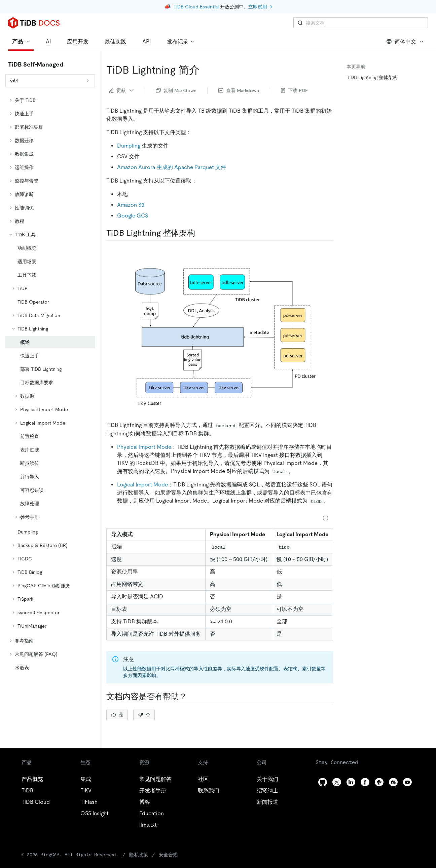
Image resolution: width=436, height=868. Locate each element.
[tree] (50, 384)
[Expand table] (326, 518)
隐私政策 (139, 855)
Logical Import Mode (142, 485)
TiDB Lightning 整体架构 (372, 77)
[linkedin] (351, 782)
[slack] (379, 782)
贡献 (121, 90)
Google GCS (133, 216)
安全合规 (168, 855)
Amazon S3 (131, 205)
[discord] (393, 782)
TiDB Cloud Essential (196, 7)
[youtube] (407, 782)
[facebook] (365, 782)
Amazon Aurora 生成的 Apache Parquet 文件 (172, 167)
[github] (323, 782)
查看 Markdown (239, 90)
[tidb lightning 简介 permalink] (205, 70)
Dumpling (129, 146)
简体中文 (405, 42)
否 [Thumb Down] (144, 715)
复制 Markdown (176, 90)
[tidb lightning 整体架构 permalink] (201, 233)
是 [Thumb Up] (117, 715)
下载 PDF (294, 90)
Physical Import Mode (144, 447)
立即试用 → (260, 7)
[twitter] (337, 782)
